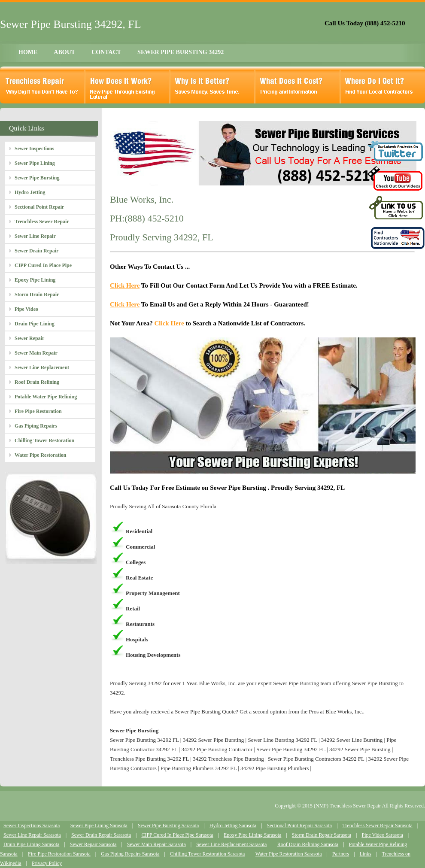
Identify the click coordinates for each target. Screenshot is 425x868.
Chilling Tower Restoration (44, 440)
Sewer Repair (29, 338)
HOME (28, 52)
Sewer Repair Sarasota (93, 844)
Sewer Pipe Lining (35, 163)
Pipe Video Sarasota (382, 835)
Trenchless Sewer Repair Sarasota (378, 826)
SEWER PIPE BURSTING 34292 (181, 52)
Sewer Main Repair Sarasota (156, 844)
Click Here (125, 285)
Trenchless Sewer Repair (42, 222)
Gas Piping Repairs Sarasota (130, 854)
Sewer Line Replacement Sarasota (231, 844)
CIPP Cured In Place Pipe (43, 265)
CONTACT (106, 52)
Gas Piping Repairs (36, 426)
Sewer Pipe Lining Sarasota (99, 826)
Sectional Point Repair (39, 207)
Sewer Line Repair (35, 236)
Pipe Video (26, 309)
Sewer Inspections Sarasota (32, 826)
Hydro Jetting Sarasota (233, 826)
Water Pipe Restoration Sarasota (289, 854)
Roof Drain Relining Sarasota (308, 844)
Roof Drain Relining (37, 382)
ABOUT (64, 52)
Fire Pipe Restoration (38, 411)
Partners (341, 854)
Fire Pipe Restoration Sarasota (59, 854)
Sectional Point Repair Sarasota (300, 826)
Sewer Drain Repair (36, 251)
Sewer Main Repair (36, 353)
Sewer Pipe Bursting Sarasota (168, 826)
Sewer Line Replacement (42, 367)
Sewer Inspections (34, 149)
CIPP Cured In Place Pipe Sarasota (177, 835)
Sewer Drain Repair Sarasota (101, 835)
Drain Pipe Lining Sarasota (31, 844)
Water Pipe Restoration (40, 455)
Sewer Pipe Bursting (37, 178)
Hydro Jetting (30, 192)
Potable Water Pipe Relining (46, 397)
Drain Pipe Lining (35, 324)
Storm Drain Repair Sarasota (322, 835)
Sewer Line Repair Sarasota (32, 835)
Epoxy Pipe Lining (35, 280)
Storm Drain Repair (37, 294)
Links (366, 854)
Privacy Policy (47, 863)
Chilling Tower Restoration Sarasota (208, 854)
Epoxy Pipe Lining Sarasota (252, 835)
